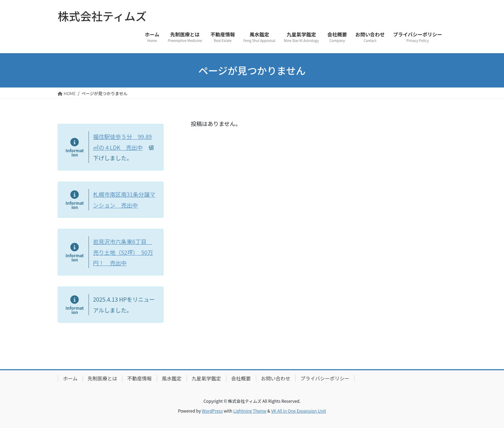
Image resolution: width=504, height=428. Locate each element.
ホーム (70, 378)
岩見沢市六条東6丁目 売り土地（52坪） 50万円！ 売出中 (123, 252)
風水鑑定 (172, 378)
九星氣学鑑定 (206, 378)
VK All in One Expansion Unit (299, 411)
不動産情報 (140, 378)
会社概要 (241, 378)
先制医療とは (103, 378)
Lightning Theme (250, 411)
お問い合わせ (276, 378)
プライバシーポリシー (325, 378)
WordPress (212, 411)
